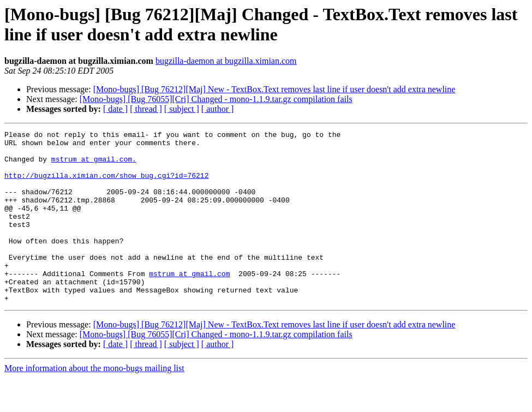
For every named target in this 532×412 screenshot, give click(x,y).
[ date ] (115, 109)
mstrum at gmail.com (189, 303)
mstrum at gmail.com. (94, 165)
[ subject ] (182, 109)
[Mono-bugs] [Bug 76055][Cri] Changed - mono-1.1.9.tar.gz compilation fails (216, 99)
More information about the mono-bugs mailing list (94, 402)
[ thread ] (146, 109)
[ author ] (218, 109)
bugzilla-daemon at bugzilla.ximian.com (226, 61)
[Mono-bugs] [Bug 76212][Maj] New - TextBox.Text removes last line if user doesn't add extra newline (274, 89)
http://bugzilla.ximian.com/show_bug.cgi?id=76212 (106, 185)
